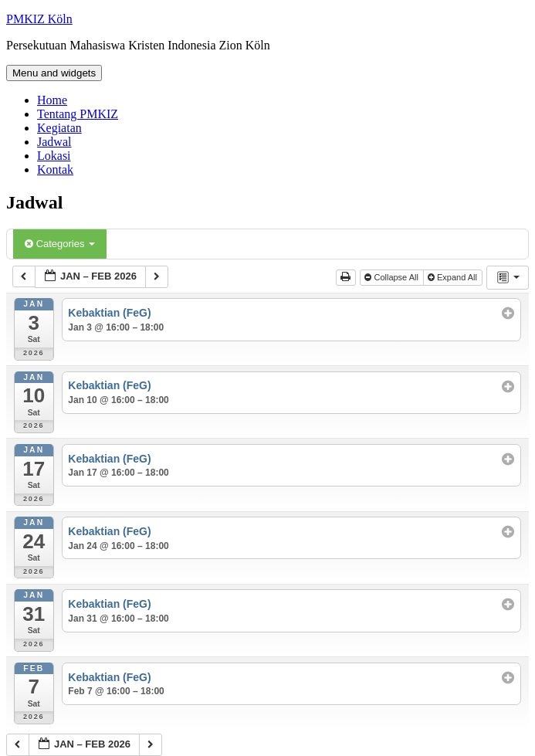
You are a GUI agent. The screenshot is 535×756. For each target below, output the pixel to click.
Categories (60, 244)
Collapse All (393, 277)
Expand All (454, 277)
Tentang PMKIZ (78, 114)
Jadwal (54, 142)
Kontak (55, 170)
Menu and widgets (54, 73)
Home (52, 100)
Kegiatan (59, 128)
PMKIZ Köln (39, 19)
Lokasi (54, 156)
